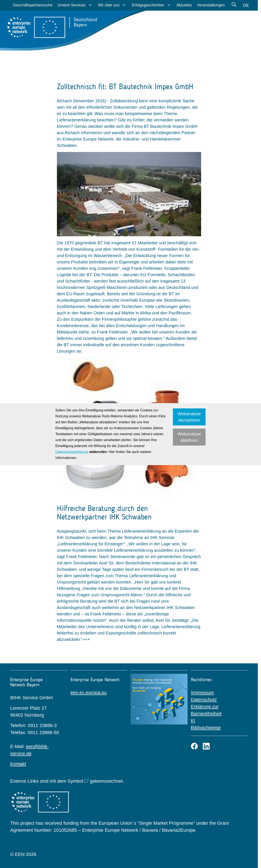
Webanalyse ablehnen (189, 437)
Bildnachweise (206, 728)
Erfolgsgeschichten (148, 5)
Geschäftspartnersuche (33, 5)
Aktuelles (184, 5)
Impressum (202, 693)
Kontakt (18, 764)
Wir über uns (109, 5)
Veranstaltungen (211, 5)
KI (193, 721)
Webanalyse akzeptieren (189, 417)
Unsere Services (72, 5)
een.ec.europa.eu (89, 693)
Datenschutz (204, 700)
